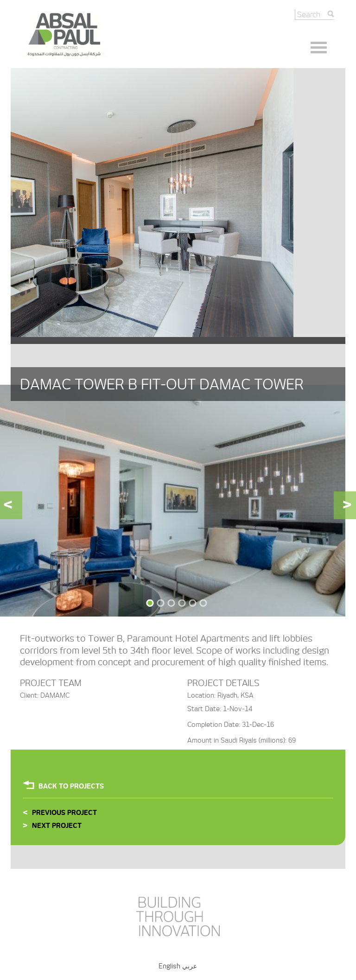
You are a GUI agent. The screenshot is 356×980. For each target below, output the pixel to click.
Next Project (57, 826)
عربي (190, 966)
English (169, 966)
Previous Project (64, 813)
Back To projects (71, 786)
